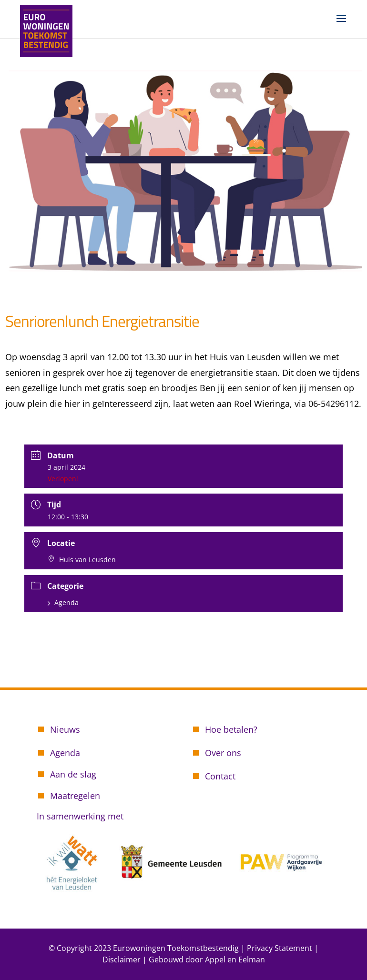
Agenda (63, 602)
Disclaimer (122, 960)
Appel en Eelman (235, 960)
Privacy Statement (280, 948)
